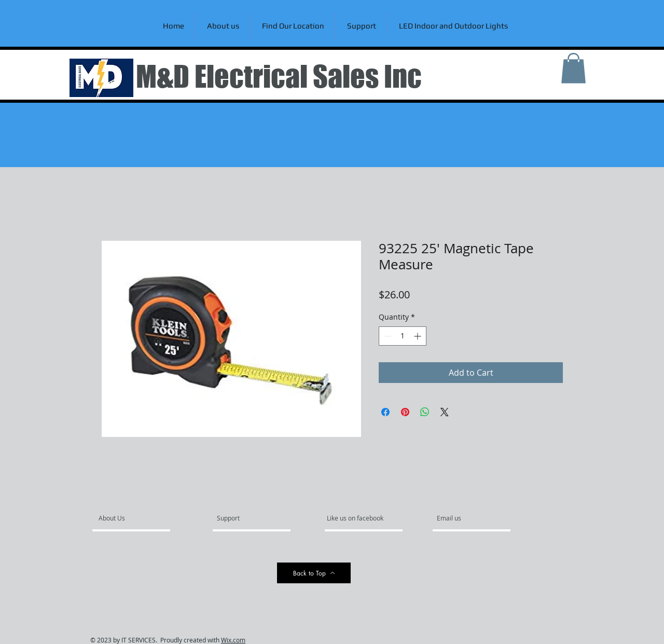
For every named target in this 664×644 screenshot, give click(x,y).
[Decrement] (387, 336)
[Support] (241, 518)
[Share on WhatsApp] (425, 412)
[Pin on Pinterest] (405, 412)
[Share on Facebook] (385, 412)
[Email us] (465, 518)
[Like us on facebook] (358, 518)
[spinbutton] (403, 336)
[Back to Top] (314, 573)
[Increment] (418, 336)
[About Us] (138, 518)
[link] (573, 68)
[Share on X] (445, 412)
